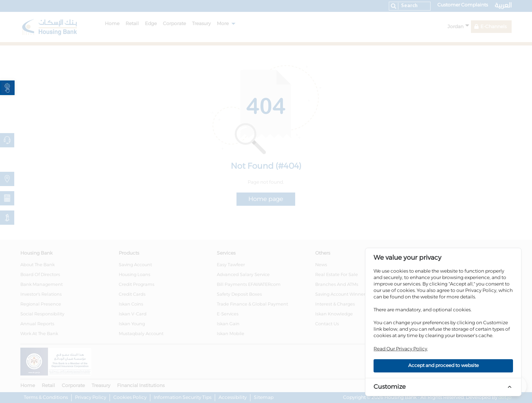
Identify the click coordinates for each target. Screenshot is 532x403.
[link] (7, 88)
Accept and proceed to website (443, 366)
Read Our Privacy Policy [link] (400, 349)
